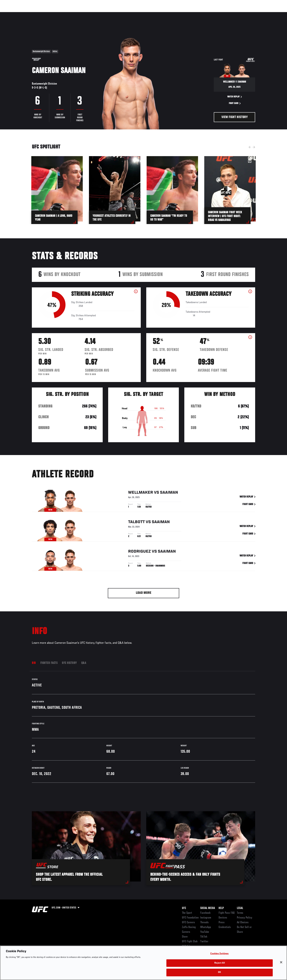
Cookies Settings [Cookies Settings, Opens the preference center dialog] (219, 954)
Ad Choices (243, 923)
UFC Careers (188, 923)
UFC (184, 908)
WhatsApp (206, 927)
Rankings (43, 14)
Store (185, 937)
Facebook (205, 913)
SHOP (247, 14)
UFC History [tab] (69, 663)
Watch (213, 14)
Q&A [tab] (84, 663)
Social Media (208, 908)
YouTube (205, 932)
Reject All (219, 963)
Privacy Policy (245, 918)
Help (221, 908)
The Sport (187, 913)
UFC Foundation (190, 918)
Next (254, 147)
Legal (240, 908)
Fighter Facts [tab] (49, 663)
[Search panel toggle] (257, 14)
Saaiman (169, 495)
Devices (223, 918)
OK (219, 972)
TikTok (204, 937)
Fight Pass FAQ (227, 913)
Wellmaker (141, 495)
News (74, 14)
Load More (144, 593)
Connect (199, 14)
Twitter (204, 942)
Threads (204, 923)
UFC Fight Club (190, 942)
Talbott (136, 524)
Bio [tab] (34, 663)
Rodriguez (139, 554)
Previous (250, 147)
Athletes (60, 14)
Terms (240, 913)
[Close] (281, 962)
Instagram (206, 918)
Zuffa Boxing (231, 14)
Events (28, 14)
